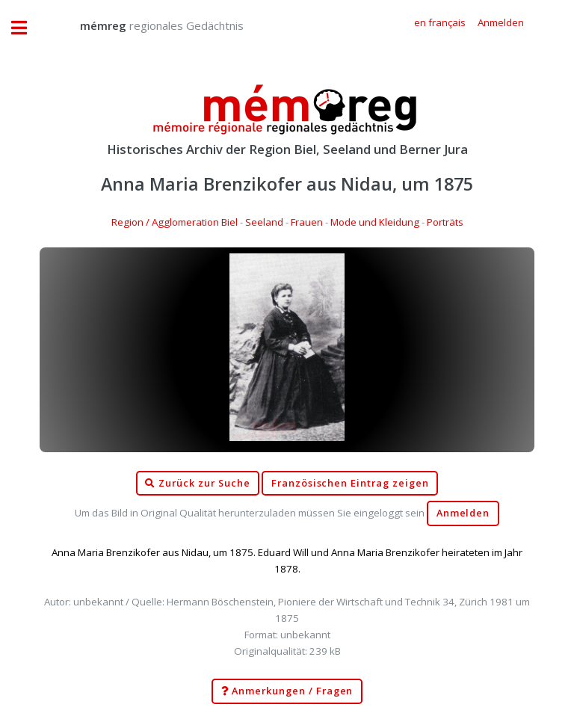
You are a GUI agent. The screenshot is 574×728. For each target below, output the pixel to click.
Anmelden (463, 513)
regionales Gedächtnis (147, 25)
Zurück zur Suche (197, 484)
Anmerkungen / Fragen (287, 691)
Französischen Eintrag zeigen (350, 483)
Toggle (27, 28)
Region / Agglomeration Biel (175, 222)
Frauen (307, 222)
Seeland (264, 222)
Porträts (445, 222)
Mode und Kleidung (375, 222)
